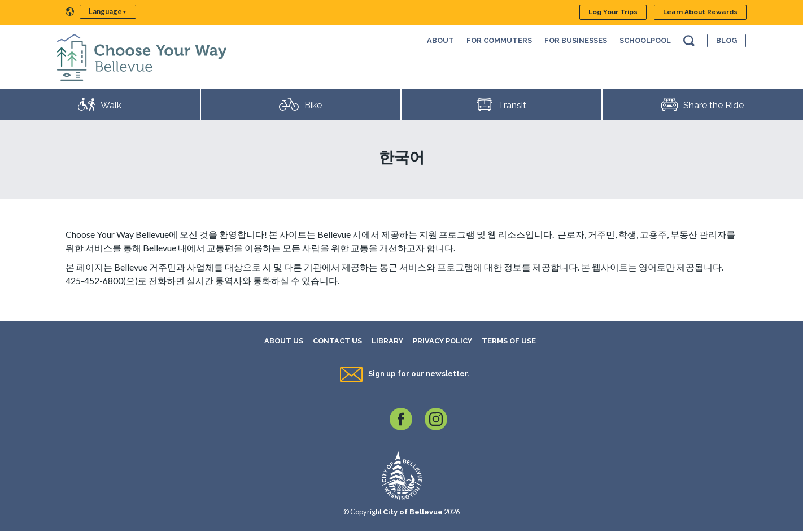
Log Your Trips (613, 12)
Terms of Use (509, 341)
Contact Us (337, 341)
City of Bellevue (413, 512)
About (440, 40)
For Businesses (576, 40)
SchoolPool (645, 40)
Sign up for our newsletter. (419, 374)
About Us (284, 341)
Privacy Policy (442, 341)
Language (105, 11)
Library (387, 341)
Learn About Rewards (700, 12)
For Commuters (499, 40)
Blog (726, 40)
